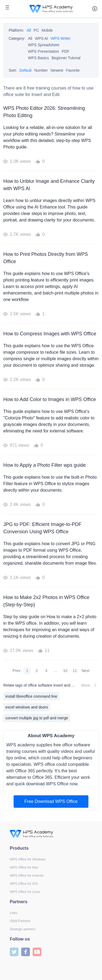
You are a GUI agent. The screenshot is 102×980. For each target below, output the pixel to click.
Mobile (47, 30)
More (90, 685)
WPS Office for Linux (25, 892)
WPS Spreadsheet (44, 45)
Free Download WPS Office (51, 801)
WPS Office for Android (27, 876)
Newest (57, 70)
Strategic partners (23, 929)
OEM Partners (20, 921)
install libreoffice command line (31, 696)
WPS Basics (38, 58)
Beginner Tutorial (66, 58)
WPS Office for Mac (24, 868)
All (29, 30)
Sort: (13, 70)
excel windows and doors (27, 707)
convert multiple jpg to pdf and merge (37, 718)
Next (86, 671)
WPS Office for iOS (24, 884)
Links (14, 913)
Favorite (73, 70)
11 (75, 671)
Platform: (16, 30)
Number (41, 70)
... (56, 671)
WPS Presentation (44, 51)
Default (26, 70)
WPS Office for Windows (28, 859)
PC (36, 30)
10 (65, 671)
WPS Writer (61, 38)
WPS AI (41, 38)
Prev (16, 671)
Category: (17, 38)
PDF (66, 51)
